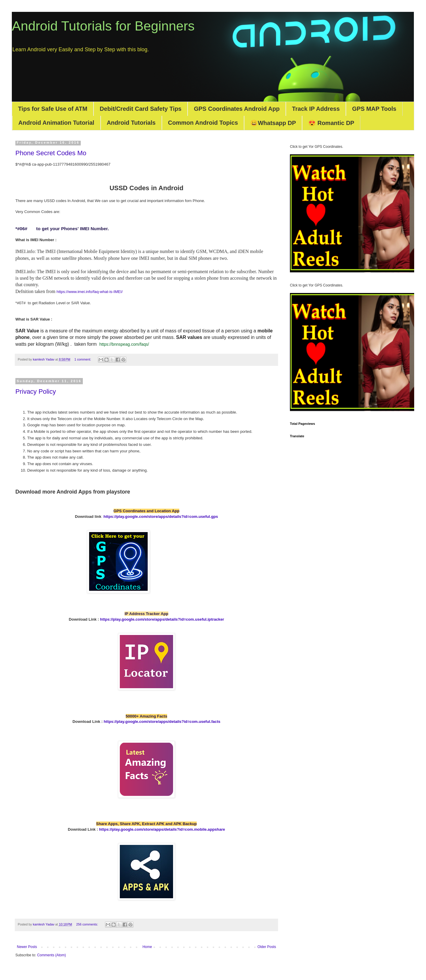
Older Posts (267, 947)
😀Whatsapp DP (273, 123)
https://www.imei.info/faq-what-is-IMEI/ (90, 292)
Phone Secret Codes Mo (51, 153)
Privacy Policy (36, 391)
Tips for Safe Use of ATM (53, 109)
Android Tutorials (131, 123)
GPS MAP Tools (374, 109)
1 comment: (83, 359)
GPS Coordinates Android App (237, 109)
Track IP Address (316, 109)
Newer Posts (27, 947)
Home (147, 947)
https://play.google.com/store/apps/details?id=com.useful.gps (161, 517)
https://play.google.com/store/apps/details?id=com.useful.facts (162, 722)
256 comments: (87, 924)
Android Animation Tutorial (56, 123)
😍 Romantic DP (331, 123)
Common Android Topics (203, 123)
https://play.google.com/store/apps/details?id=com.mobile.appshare (162, 829)
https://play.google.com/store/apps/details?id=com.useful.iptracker (162, 619)
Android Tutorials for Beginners (103, 26)
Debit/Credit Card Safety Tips (141, 109)
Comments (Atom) (51, 955)
